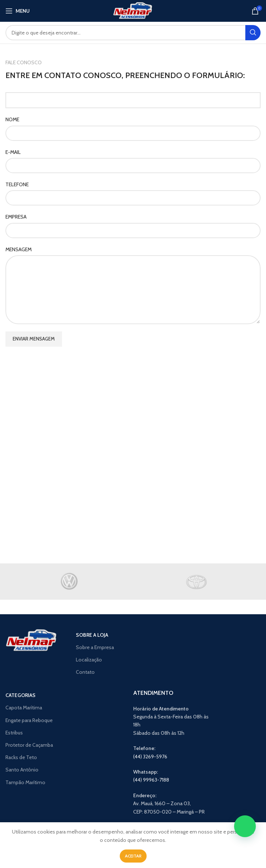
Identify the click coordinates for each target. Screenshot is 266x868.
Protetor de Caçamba (29, 745)
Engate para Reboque (29, 720)
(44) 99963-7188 (151, 780)
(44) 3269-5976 (150, 757)
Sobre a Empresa (95, 647)
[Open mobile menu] (18, 11)
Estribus (14, 733)
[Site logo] (133, 10)
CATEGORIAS (21, 695)
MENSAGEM (19, 249)
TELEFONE (17, 184)
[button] (245, 826)
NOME (12, 119)
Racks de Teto (21, 757)
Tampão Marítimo (25, 782)
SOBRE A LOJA (92, 635)
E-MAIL (13, 152)
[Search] (133, 33)
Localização (89, 660)
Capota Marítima (24, 708)
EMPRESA (16, 217)
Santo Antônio (22, 770)
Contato (85, 672)
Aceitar (133, 856)
